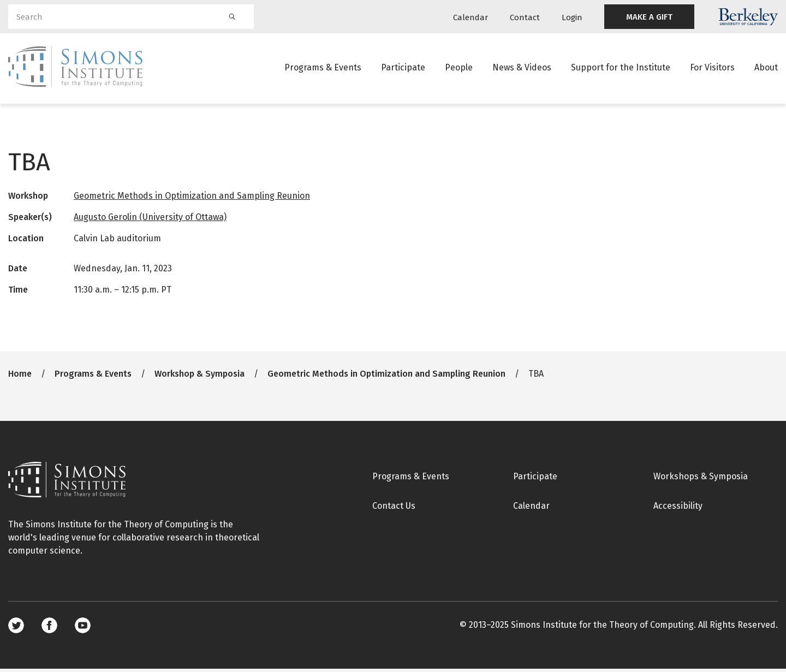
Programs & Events (323, 68)
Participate (403, 68)
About (766, 68)
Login (572, 17)
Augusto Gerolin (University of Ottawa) (150, 220)
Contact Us (394, 509)
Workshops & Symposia (701, 480)
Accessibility (678, 509)
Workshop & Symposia (200, 377)
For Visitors (712, 68)
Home (20, 377)
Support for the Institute (621, 68)
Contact (525, 17)
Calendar (471, 17)
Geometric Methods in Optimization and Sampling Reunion (192, 199)
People (459, 68)
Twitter (16, 629)
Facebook (49, 629)
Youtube (83, 629)
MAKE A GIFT (649, 17)
